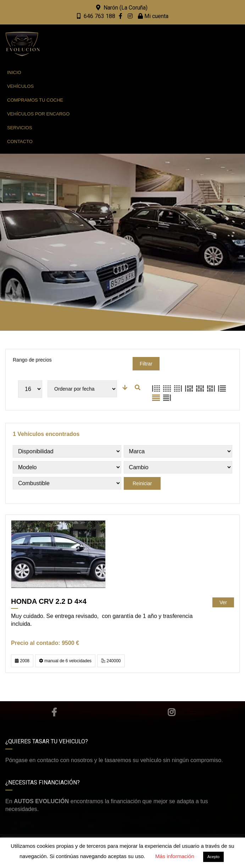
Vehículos (20, 86)
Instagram (171, 712)
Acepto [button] (213, 857)
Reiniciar (142, 483)
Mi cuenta (153, 16)
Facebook (54, 712)
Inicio (14, 72)
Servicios (20, 128)
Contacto (20, 141)
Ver (223, 602)
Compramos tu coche (35, 100)
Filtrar (146, 364)
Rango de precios (32, 360)
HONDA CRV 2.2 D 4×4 (49, 601)
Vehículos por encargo (38, 114)
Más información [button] (175, 856)
